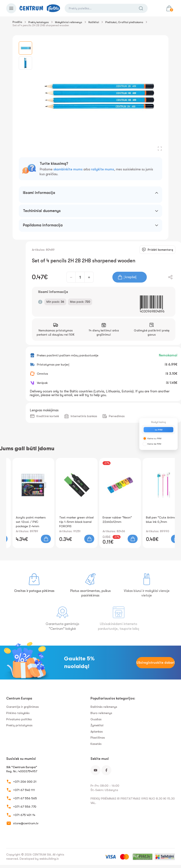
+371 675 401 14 (24, 815)
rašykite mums (102, 169)
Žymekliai (97, 725)
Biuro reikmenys (101, 713)
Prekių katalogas (39, 22)
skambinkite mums (68, 169)
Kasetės (96, 744)
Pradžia (17, 22)
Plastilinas (98, 738)
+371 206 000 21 (25, 782)
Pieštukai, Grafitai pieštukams (124, 22)
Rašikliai (94, 22)
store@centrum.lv (26, 823)
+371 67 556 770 (25, 807)
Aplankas (97, 732)
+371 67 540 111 (24, 790)
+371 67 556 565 (25, 798)
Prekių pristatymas (19, 725)
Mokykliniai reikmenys (69, 22)
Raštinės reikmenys (104, 707)
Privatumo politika (19, 719)
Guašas (96, 719)
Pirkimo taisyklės (18, 713)
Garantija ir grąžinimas (23, 707)
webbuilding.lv (49, 859)
